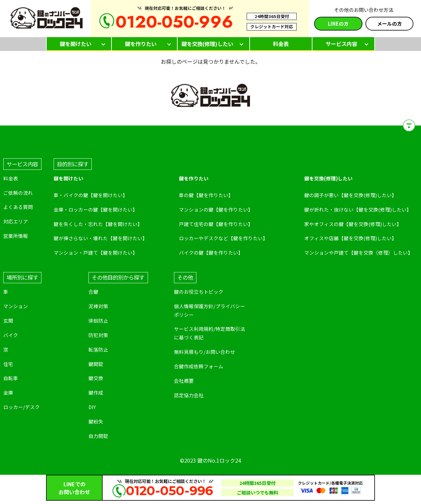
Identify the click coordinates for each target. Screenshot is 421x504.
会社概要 (184, 381)
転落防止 (98, 349)
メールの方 (390, 23)
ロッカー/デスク (22, 407)
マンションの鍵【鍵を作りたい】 (216, 209)
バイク (11, 335)
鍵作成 (96, 392)
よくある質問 (18, 207)
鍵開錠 (96, 364)
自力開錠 (98, 436)
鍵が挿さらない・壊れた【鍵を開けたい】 (100, 238)
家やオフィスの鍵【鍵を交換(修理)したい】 (353, 224)
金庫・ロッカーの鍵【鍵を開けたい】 (96, 209)
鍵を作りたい (141, 44)
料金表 (281, 44)
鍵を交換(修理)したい (207, 44)
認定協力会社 (189, 395)
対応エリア (16, 221)
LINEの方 (338, 23)
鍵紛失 (96, 421)
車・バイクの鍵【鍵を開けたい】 (91, 195)
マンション (16, 306)
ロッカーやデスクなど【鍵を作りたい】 (223, 238)
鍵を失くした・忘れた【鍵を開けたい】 (98, 224)
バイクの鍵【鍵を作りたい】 (211, 252)
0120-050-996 (174, 22)
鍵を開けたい (76, 44)
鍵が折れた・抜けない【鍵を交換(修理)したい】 (358, 209)
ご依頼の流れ (18, 193)
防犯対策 (98, 335)
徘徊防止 (98, 321)
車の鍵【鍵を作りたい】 (206, 195)
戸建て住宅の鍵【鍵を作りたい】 (216, 224)
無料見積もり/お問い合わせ (205, 352)
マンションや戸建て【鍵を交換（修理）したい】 (359, 252)
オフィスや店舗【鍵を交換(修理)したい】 (350, 238)
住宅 (8, 364)
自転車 (11, 378)
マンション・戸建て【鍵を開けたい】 (96, 252)
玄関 (8, 321)
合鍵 (93, 292)
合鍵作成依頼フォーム (199, 366)
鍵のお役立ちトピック (199, 292)
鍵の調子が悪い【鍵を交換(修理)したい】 (350, 195)
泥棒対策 (98, 306)
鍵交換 (96, 378)
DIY (92, 407)
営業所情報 (16, 236)
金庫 (8, 392)
